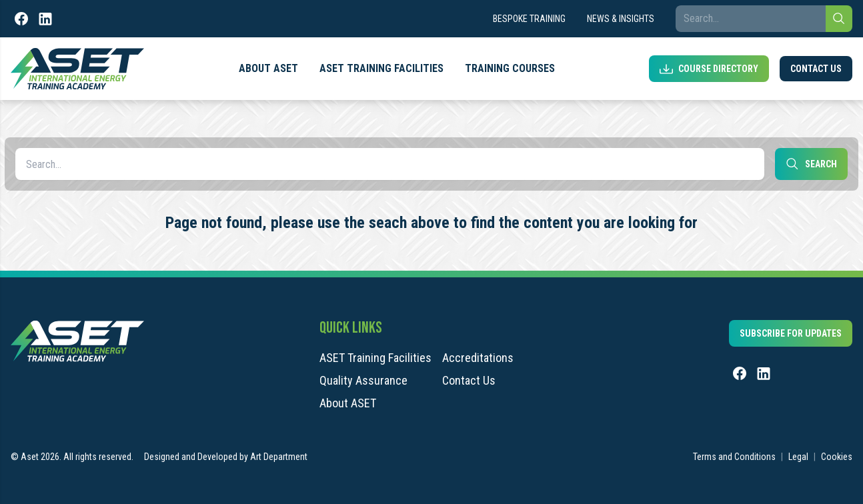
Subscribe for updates (791, 333)
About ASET (268, 68)
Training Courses (510, 68)
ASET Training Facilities (381, 68)
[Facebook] (21, 19)
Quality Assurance (363, 381)
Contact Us (816, 69)
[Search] (839, 19)
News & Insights (621, 19)
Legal (798, 457)
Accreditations (478, 358)
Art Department (279, 457)
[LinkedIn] (45, 19)
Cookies (837, 457)
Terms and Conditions (734, 457)
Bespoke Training (529, 19)
